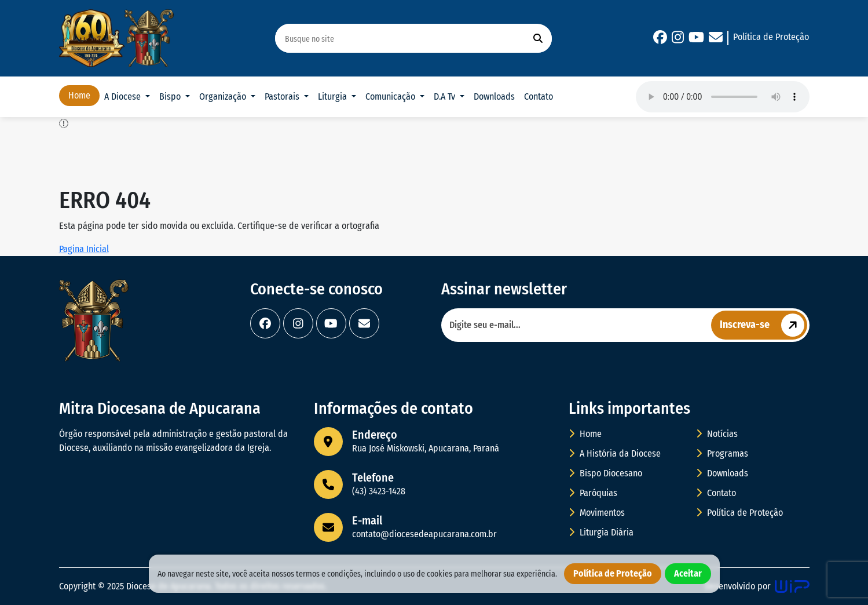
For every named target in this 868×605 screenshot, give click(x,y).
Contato (539, 96)
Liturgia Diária (601, 532)
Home (79, 95)
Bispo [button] (171, 96)
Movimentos (597, 513)
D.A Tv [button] (446, 96)
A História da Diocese (615, 453)
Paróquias (593, 493)
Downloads (494, 96)
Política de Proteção (771, 37)
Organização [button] (224, 96)
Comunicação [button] (391, 96)
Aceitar (688, 573)
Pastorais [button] (283, 96)
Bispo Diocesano (605, 473)
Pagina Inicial (84, 249)
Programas (722, 453)
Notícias (717, 434)
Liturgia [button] (334, 96)
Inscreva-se (763, 325)
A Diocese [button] (124, 96)
